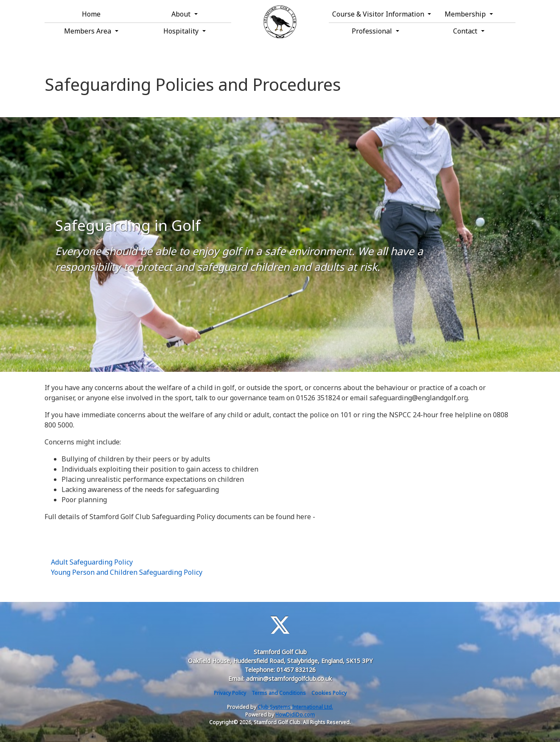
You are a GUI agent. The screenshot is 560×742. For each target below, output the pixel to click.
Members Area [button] (88, 31)
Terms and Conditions (279, 693)
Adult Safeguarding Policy (92, 562)
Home (91, 14)
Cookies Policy (329, 693)
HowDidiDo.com (295, 715)
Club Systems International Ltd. (295, 707)
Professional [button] (373, 31)
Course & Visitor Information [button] (377, 14)
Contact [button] (466, 31)
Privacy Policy (230, 693)
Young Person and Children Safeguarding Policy (127, 572)
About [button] (182, 14)
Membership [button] (466, 14)
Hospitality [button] (182, 31)
